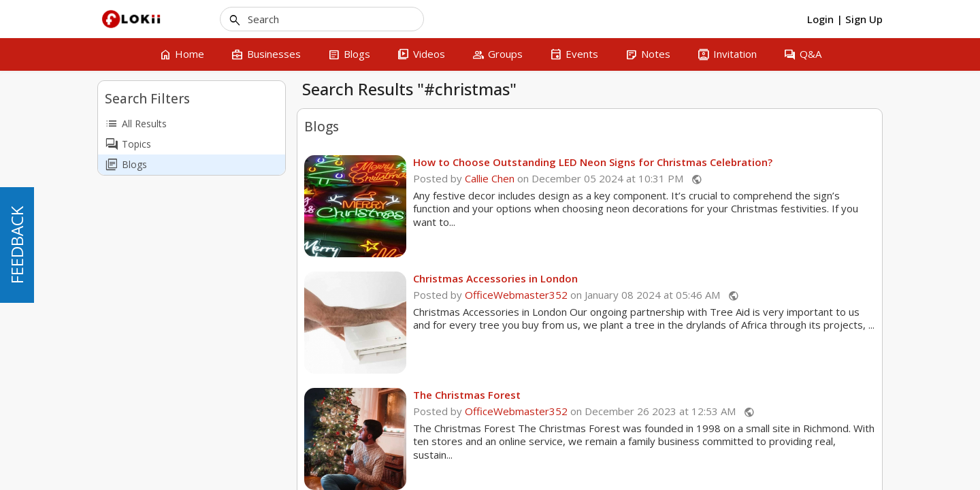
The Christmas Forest (467, 395)
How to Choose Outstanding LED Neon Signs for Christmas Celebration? (593, 162)
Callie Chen (490, 178)
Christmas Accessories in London (495, 278)
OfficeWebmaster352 (516, 295)
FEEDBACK (17, 245)
